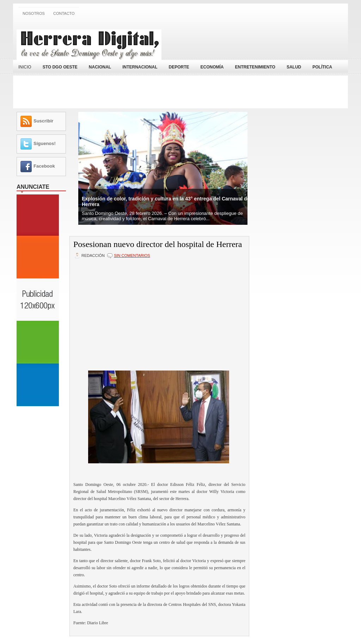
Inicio (25, 67)
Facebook (44, 166)
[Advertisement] (262, 40)
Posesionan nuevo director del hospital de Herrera (158, 244)
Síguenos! (45, 143)
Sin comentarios (132, 255)
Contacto (64, 13)
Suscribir (43, 121)
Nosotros (34, 13)
